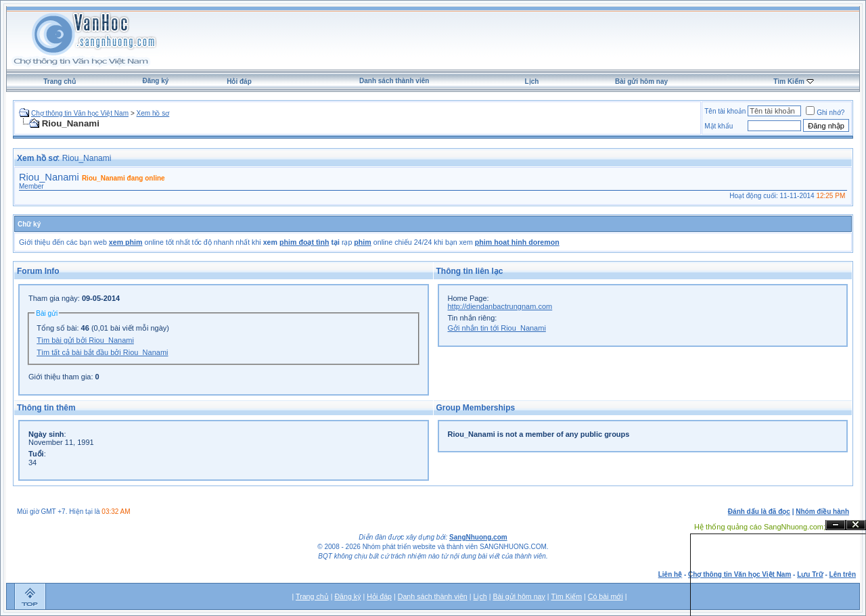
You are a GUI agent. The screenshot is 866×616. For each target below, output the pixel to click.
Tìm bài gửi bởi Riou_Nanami (85, 340)
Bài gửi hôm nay (641, 81)
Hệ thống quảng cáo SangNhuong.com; (760, 527)
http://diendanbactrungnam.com (500, 306)
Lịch (532, 81)
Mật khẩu (719, 126)
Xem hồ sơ (153, 113)
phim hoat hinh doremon (517, 242)
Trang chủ (60, 81)
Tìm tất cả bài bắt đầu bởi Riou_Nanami (102, 352)
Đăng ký (155, 81)
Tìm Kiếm (789, 81)
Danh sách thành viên (394, 81)
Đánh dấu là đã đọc (759, 512)
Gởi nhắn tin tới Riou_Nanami (497, 328)
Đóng (856, 525)
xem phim (126, 242)
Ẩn (836, 525)
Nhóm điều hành (822, 512)
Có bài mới (606, 596)
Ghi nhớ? (825, 113)
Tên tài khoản (725, 111)
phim (362, 242)
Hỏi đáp (239, 81)
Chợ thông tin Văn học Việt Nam (80, 113)
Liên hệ (670, 574)
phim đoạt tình (304, 242)
